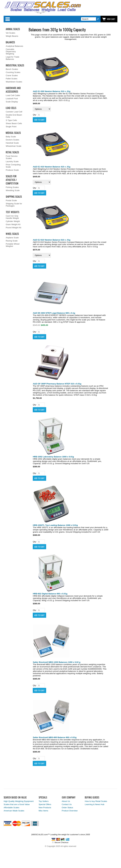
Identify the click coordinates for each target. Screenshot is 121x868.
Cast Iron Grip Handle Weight (12, 217)
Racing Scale (12, 241)
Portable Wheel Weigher (13, 245)
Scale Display (12, 102)
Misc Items (43, 811)
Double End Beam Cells (14, 116)
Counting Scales (13, 72)
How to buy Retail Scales (96, 801)
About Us (66, 801)
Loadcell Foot (12, 99)
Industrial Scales (15, 65)
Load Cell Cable (13, 95)
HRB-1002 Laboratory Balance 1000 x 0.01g (53, 457)
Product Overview (70, 811)
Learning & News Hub (95, 804)
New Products (45, 808)
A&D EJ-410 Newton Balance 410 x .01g (52, 167)
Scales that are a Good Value (17, 804)
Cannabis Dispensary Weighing (11, 51)
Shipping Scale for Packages (14, 205)
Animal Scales (13, 29)
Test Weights (12, 212)
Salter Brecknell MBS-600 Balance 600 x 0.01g (55, 737)
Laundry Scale (12, 161)
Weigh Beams (12, 36)
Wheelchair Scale (14, 146)
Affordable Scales (11, 808)
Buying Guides (92, 797)
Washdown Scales (14, 82)
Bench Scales (12, 69)
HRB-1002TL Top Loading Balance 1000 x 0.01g (55, 525)
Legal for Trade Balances (12, 58)
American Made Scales (14, 811)
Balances (10, 42)
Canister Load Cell (14, 112)
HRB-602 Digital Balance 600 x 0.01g (50, 594)
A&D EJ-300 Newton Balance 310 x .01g (52, 91)
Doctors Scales (12, 140)
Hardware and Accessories (13, 90)
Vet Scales (10, 33)
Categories (8, 19)
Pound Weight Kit (13, 228)
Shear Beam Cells (14, 123)
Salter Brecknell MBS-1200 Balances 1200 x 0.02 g (57, 662)
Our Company (69, 797)
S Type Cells (11, 120)
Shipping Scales (14, 197)
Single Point (11, 127)
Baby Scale (11, 137)
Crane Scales (12, 75)
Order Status (67, 808)
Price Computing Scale (13, 166)
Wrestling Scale (13, 190)
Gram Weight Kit (13, 224)
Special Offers (45, 804)
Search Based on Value (15, 797)
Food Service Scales (12, 157)
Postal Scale (11, 200)
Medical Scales (13, 133)
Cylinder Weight (13, 221)
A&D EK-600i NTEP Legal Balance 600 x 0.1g (54, 313)
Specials (43, 797)
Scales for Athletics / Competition (12, 180)
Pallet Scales (11, 79)
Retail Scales (12, 152)
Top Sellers (44, 801)
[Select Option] (42, 109)
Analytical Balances (14, 46)
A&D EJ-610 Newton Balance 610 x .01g (52, 240)
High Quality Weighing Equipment (19, 801)
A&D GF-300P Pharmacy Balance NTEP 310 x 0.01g (57, 384)
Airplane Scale (12, 238)
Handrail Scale (12, 143)
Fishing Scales (12, 187)
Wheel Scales (12, 234)
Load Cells (11, 108)
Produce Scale (12, 170)
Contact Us (67, 804)
